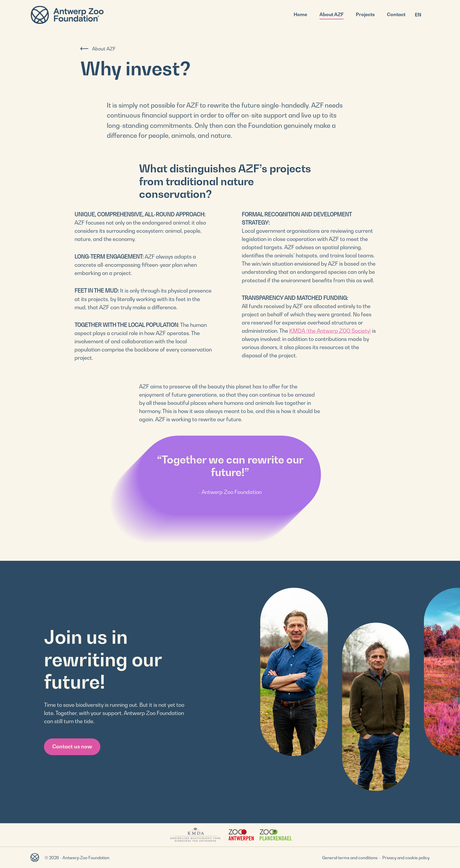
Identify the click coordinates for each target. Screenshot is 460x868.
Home (300, 15)
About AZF (332, 15)
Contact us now (72, 746)
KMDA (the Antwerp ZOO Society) (330, 331)
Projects (365, 15)
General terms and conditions (350, 858)
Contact (396, 15)
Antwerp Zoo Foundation (67, 15)
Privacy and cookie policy (406, 858)
